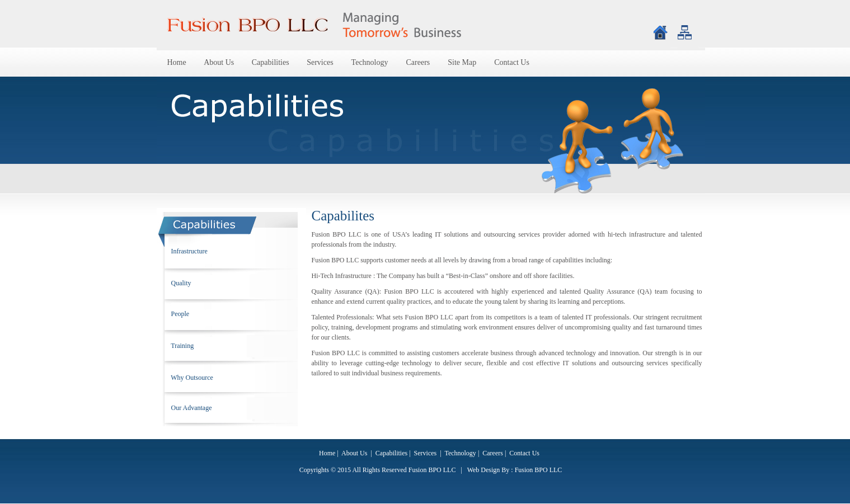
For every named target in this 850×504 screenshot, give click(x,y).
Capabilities (271, 62)
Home (178, 62)
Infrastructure (189, 251)
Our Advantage (191, 408)
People (180, 314)
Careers (418, 62)
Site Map (462, 62)
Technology (370, 62)
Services (320, 62)
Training (182, 346)
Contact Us (512, 62)
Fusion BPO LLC (539, 470)
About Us (220, 62)
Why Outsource (191, 378)
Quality (180, 283)
